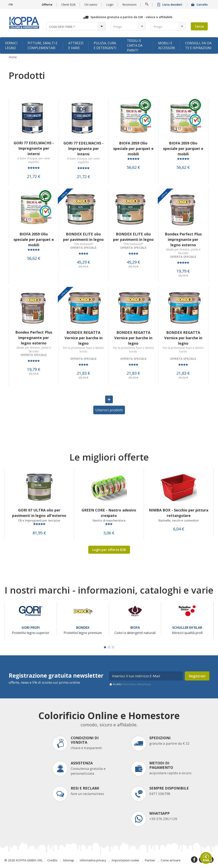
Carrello (200, 5)
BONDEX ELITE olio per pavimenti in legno (83, 237)
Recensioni (129, 5)
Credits (52, 860)
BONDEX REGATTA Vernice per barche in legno (84, 338)
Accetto (132, 684)
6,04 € (179, 529)
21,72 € (34, 176)
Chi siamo (91, 5)
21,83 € (83, 373)
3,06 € (109, 533)
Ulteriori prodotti (109, 410)
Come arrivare (171, 860)
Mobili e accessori (167, 45)
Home (13, 57)
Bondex (83, 628)
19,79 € (183, 271)
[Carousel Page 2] (109, 647)
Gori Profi (31, 628)
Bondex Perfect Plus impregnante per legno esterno (183, 239)
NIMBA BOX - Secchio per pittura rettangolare (179, 513)
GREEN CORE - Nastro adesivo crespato (109, 513)
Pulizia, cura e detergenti (105, 45)
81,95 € (39, 533)
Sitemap (69, 860)
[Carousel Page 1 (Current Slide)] (105, 647)
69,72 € (83, 267)
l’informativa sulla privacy (137, 684)
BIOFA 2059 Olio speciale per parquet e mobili (133, 148)
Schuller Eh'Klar (187, 628)
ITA (11, 5)
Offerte (47, 5)
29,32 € (83, 378)
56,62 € (133, 167)
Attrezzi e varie (76, 45)
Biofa (135, 628)
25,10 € (183, 276)
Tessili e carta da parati (135, 45)
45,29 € (83, 262)
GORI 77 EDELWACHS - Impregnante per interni (34, 148)
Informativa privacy (93, 860)
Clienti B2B (68, 5)
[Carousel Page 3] (113, 647)
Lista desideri (170, 5)
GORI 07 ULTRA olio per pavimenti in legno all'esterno (39, 513)
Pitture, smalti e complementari (43, 45)
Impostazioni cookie (125, 860)
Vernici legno (11, 45)
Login (110, 5)
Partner (150, 860)
